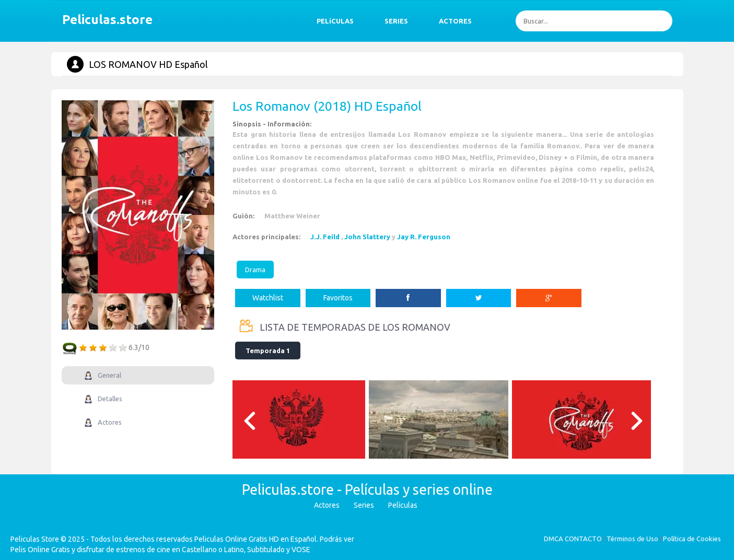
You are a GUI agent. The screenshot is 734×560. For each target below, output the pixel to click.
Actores (327, 505)
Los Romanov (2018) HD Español (327, 106)
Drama (255, 270)
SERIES (396, 21)
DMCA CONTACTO (573, 539)
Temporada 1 (268, 351)
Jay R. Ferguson (424, 237)
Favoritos (338, 298)
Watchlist (268, 298)
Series (364, 505)
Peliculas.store (104, 20)
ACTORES (455, 21)
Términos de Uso (632, 539)
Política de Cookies (692, 539)
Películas (403, 505)
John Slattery (367, 237)
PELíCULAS (335, 21)
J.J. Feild (325, 237)
